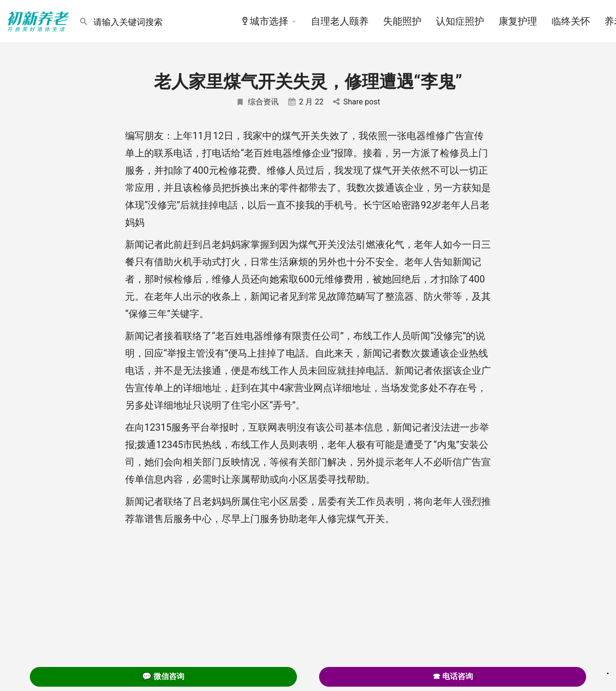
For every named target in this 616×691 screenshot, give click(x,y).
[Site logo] (39, 21)
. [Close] (608, 670)
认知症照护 (460, 21)
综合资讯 (257, 102)
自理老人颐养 (340, 21)
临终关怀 (571, 21)
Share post (356, 102)
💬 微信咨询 (163, 676)
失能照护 (402, 21)
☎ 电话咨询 (453, 676)
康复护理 (518, 21)
